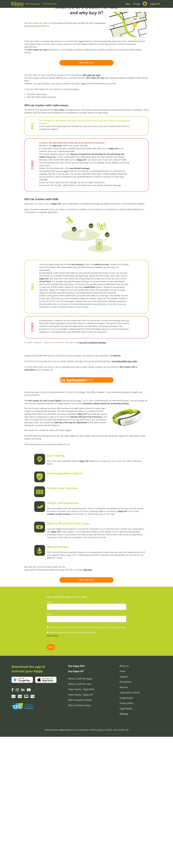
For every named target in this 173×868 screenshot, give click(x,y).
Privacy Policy (53, 767)
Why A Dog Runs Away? (80, 831)
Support (124, 808)
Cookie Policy (126, 829)
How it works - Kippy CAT (81, 826)
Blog (128, 4)
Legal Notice (126, 840)
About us (124, 797)
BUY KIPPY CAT (87, 100)
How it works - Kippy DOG (81, 821)
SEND (51, 778)
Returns (124, 819)
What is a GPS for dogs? (80, 810)
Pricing (136, 4)
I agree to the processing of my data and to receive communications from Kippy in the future (88, 759)
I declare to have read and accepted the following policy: (72, 764)
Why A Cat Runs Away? (80, 837)
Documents (126, 813)
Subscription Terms (130, 824)
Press (122, 802)
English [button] (153, 4)
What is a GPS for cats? (80, 815)
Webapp (124, 845)
